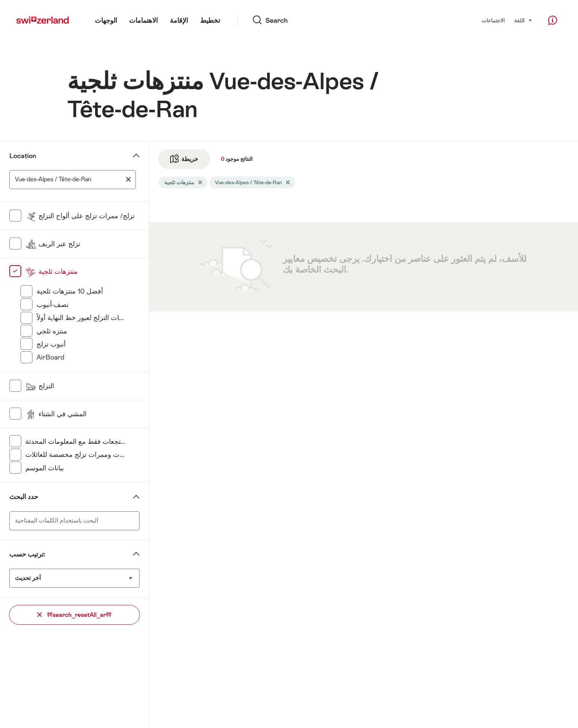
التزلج (40, 386)
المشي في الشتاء (56, 414)
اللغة (523, 20)
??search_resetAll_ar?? (74, 615)
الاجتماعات (493, 21)
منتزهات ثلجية (51, 272)
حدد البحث (24, 497)
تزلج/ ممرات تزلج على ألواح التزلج (80, 216)
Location (23, 156)
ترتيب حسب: (27, 554)
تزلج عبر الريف (53, 244)
